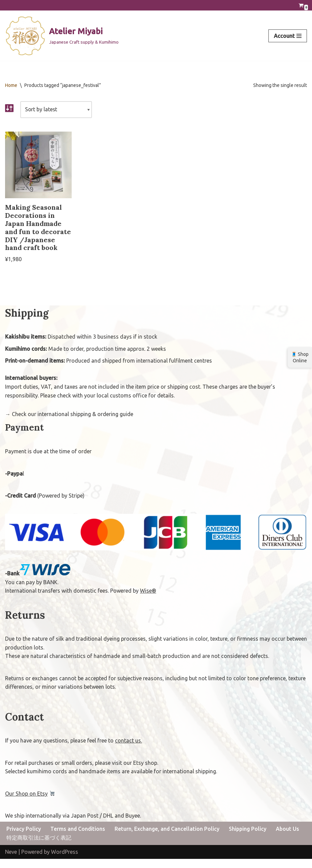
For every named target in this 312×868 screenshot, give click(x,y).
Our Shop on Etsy (26, 802)
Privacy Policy (24, 838)
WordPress (65, 861)
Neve (11, 861)
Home (11, 85)
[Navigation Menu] (288, 36)
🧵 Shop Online (300, 357)
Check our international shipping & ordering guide (73, 423)
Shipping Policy (249, 838)
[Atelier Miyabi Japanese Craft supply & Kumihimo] (62, 36)
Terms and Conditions (78, 838)
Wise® (148, 600)
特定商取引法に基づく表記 (39, 847)
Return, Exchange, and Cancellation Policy (168, 838)
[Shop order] (57, 110)
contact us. (128, 749)
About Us (289, 838)
